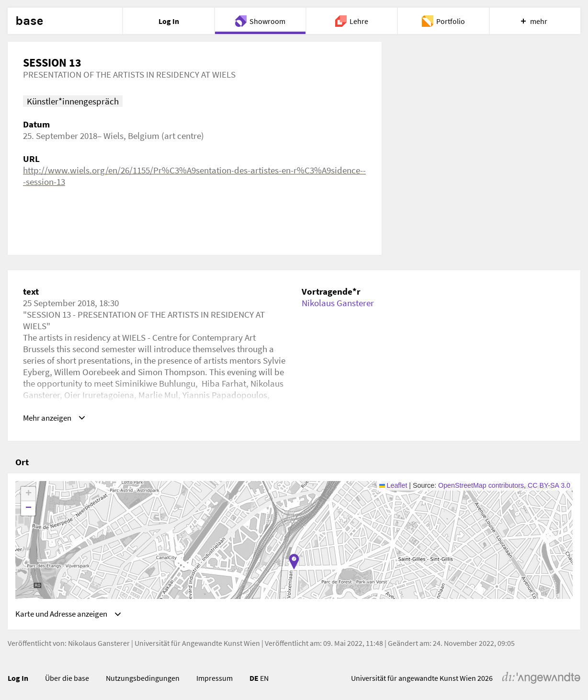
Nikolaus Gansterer (338, 303)
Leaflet (393, 483)
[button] (294, 560)
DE (254, 678)
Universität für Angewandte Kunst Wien (197, 643)
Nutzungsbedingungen (143, 678)
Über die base (67, 678)
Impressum (215, 678)
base (29, 21)
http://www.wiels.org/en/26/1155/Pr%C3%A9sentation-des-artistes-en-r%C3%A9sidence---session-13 (194, 176)
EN (264, 678)
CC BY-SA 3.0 (549, 483)
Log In (18, 678)
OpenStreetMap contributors (481, 483)
